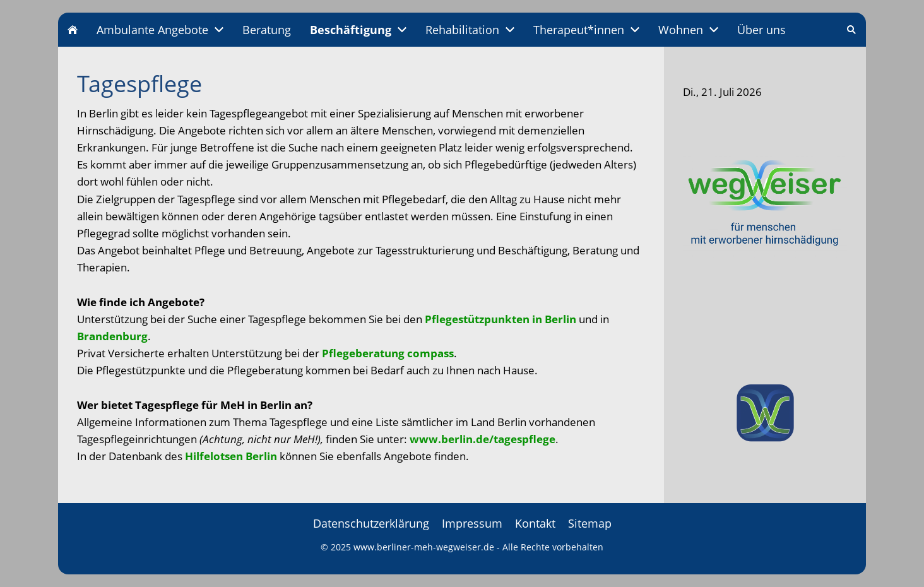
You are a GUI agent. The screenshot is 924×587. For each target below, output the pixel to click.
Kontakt (535, 523)
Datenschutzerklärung (371, 523)
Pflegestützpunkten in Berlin (500, 319)
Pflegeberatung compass (388, 353)
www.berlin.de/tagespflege (483, 439)
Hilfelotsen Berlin (231, 456)
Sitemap (590, 523)
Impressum (472, 523)
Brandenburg (112, 336)
